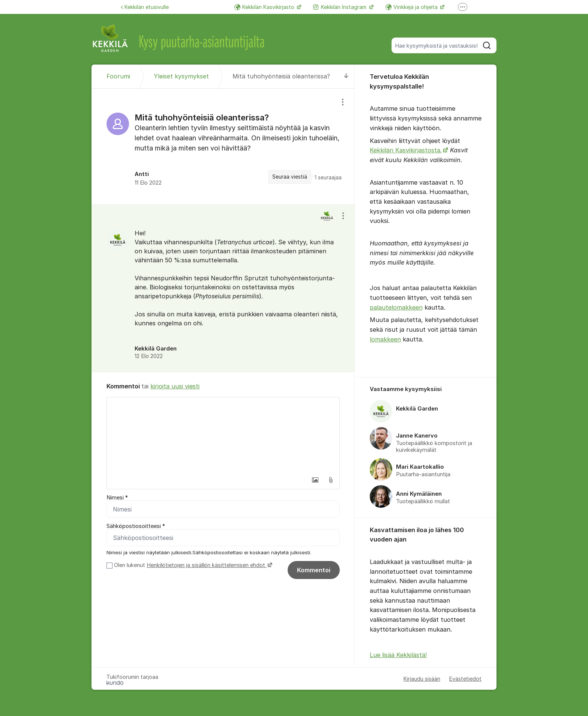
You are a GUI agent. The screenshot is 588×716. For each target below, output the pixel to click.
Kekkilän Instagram (340, 7)
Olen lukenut (192, 565)
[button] (315, 480)
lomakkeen (385, 339)
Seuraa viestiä (290, 177)
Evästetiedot (465, 679)
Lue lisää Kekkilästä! (398, 655)
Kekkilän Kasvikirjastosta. (406, 150)
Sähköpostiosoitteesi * (136, 526)
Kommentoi (314, 570)
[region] (223, 146)
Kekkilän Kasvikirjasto (265, 7)
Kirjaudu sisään (422, 679)
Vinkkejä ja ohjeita (412, 7)
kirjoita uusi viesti (175, 386)
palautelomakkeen (396, 307)
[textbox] (223, 435)
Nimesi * (117, 498)
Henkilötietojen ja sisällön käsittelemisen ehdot (207, 565)
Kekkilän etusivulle (145, 7)
